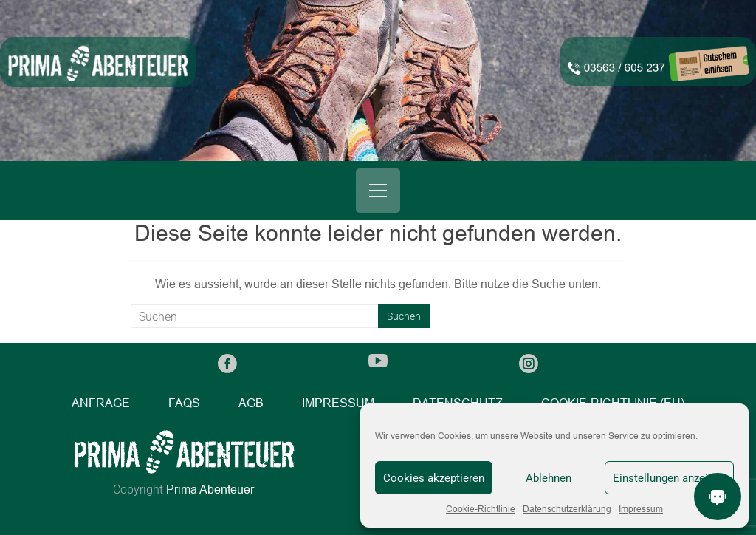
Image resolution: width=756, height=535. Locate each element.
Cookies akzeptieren (434, 478)
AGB (251, 403)
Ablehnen (549, 478)
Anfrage (101, 403)
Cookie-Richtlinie (481, 509)
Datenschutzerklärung (567, 509)
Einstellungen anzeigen (669, 478)
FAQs (184, 403)
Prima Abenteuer (210, 490)
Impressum (641, 509)
